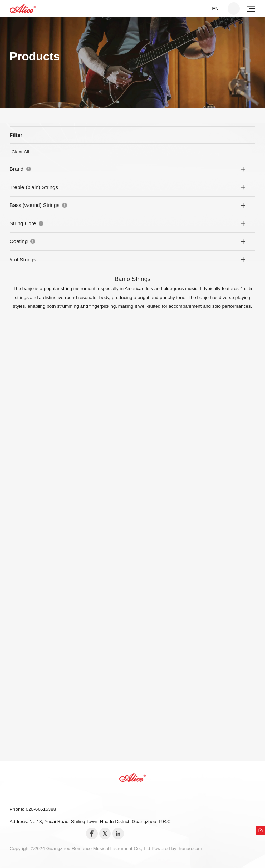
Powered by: (165, 849)
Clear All (21, 152)
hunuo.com (190, 849)
